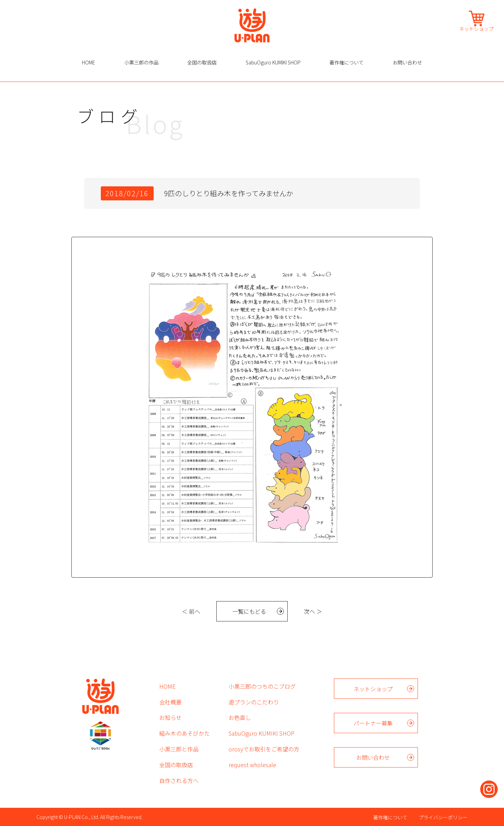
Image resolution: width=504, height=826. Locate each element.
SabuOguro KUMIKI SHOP (273, 62)
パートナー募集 (373, 723)
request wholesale (252, 765)
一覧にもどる (249, 611)
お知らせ (170, 717)
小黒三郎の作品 (141, 62)
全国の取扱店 (202, 62)
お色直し (240, 717)
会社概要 (170, 702)
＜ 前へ (191, 611)
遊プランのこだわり (254, 702)
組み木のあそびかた (184, 733)
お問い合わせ (407, 62)
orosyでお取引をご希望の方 (264, 749)
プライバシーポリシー (443, 817)
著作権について (346, 62)
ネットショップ (476, 28)
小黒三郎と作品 (179, 749)
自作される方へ (179, 780)
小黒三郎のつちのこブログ (262, 686)
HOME (89, 62)
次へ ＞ (313, 611)
